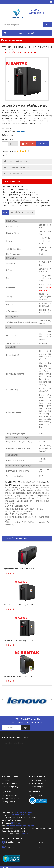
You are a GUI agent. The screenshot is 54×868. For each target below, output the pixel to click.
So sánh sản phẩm (13, 174)
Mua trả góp (43, 144)
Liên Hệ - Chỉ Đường (10, 783)
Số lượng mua (7, 139)
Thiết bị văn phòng (43, 47)
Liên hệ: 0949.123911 (36, 795)
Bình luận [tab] (30, 212)
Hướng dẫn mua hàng (11, 795)
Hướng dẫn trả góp (10, 802)
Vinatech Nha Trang (14, 743)
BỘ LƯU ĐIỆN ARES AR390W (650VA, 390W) (20, 569)
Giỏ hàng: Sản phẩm (27, 33)
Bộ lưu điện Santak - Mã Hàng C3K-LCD (22, 52)
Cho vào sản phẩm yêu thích (17, 167)
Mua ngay (28, 144)
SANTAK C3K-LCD (13, 482)
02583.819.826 (16, 823)
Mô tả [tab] (5, 212)
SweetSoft (25, 834)
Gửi (26, 728)
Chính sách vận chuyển (38, 780)
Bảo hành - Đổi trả (37, 783)
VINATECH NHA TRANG (23, 812)
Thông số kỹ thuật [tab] (17, 212)
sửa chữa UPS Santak (33, 121)
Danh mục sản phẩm (12, 40)
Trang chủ (7, 47)
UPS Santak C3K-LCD (38, 116)
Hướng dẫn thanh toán (11, 798)
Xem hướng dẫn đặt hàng (16, 161)
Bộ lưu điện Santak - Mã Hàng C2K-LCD (18, 605)
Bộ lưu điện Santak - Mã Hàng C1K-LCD (18, 641)
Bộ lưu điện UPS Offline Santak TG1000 (18, 677)
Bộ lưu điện (10, 50)
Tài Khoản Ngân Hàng (11, 787)
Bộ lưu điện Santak (9, 110)
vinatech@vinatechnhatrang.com (21, 826)
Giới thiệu (7, 780)
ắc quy (8, 124)
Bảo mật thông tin (37, 787)
